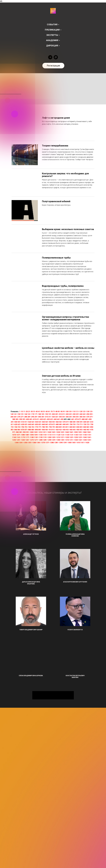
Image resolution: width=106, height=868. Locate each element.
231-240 (79, 414)
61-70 (50, 412)
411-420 (40, 419)
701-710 (76, 424)
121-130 (86, 412)
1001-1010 (38, 432)
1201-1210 (56, 437)
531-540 (42, 422)
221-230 (72, 414)
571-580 (69, 422)
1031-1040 (65, 432)
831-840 (83, 427)
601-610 (90, 422)
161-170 (31, 414)
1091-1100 (38, 435)
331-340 (65, 417)
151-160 (24, 414)
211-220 (65, 414)
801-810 (62, 427)
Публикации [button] (52, 30)
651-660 (42, 424)
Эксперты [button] (52, 35)
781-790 (49, 427)
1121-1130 (65, 435)
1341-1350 (23, 443)
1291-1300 (56, 440)
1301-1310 (65, 440)
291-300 (38, 417)
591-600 (83, 422)
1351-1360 (32, 443)
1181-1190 (38, 437)
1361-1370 (41, 443)
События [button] (52, 25)
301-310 (45, 417)
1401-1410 (76, 443)
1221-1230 (74, 437)
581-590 (76, 422)
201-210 (58, 414)
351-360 (79, 417)
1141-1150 (82, 435)
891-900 (42, 430)
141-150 (17, 414)
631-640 (28, 424)
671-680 (55, 424)
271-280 (24, 417)
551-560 (55, 422)
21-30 (30, 412)
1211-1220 (65, 437)
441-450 (60, 419)
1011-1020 (47, 432)
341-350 (72, 417)
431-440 (53, 419)
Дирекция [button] (52, 46)
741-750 (21, 427)
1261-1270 (29, 440)
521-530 (35, 422)
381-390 (19, 419)
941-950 (76, 430)
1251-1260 (21, 440)
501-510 (21, 422)
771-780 (42, 427)
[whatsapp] (56, 57)
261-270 (17, 417)
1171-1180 (29, 437)
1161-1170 (21, 437)
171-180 (38, 414)
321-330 (58, 417)
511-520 (28, 422)
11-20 (25, 412)
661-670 (49, 424)
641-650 (35, 424)
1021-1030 (56, 432)
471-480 (81, 419)
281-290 (31, 417)
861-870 (21, 430)
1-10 (21, 412)
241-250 (86, 414)
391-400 (26, 419)
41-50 (40, 412)
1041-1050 (73, 432)
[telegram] (50, 57)
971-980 (16, 432)
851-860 (14, 430)
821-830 (76, 427)
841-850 (90, 427)
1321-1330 (82, 440)
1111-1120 (56, 435)
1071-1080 (21, 435)
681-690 (62, 424)
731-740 (14, 427)
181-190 (45, 414)
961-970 (90, 430)
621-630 (21, 424)
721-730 (90, 424)
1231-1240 (82, 437)
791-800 (55, 427)
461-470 (74, 419)
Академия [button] (52, 40)
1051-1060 (82, 432)
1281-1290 (47, 440)
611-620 (14, 424)
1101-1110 (47, 435)
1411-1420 (85, 443)
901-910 (49, 430)
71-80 (55, 412)
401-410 (33, 419)
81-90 (60, 412)
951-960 (83, 430)
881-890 (35, 430)
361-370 (86, 417)
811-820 (69, 427)
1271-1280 (38, 440)
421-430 (46, 419)
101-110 (72, 412)
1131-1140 (74, 435)
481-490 (88, 419)
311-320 (52, 417)
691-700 (69, 424)
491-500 (14, 422)
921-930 (62, 430)
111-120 (79, 412)
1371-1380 (50, 443)
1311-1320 (74, 440)
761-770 (35, 427)
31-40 (35, 412)
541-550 (49, 422)
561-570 (62, 422)
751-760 (28, 427)
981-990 (22, 432)
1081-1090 (29, 435)
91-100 (66, 412)
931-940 (69, 430)
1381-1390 (58, 443)
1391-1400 (67, 443)
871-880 (28, 430)
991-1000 (30, 432)
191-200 (52, 414)
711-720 (83, 424)
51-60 (45, 412)
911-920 (55, 430)
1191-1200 (47, 437)
